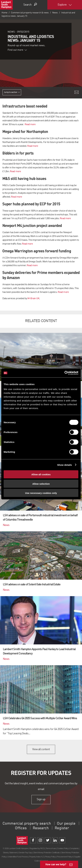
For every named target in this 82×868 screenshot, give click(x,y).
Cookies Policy (63, 848)
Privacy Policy (50, 857)
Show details (65, 465)
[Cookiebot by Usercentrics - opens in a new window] (64, 373)
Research (41, 828)
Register (62, 828)
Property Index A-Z (36, 857)
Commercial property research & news (30, 13)
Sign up (41, 799)
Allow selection (41, 484)
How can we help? (56, 864)
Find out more (17, 50)
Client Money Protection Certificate (46, 853)
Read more (30, 124)
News (55, 13)
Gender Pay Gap (25, 853)
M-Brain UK (33, 299)
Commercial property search (27, 824)
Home (4, 13)
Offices (21, 828)
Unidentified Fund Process (18, 857)
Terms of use (51, 848)
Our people (66, 824)
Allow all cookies (41, 474)
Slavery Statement (10, 853)
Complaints (74, 848)
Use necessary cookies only (41, 493)
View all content (41, 749)
